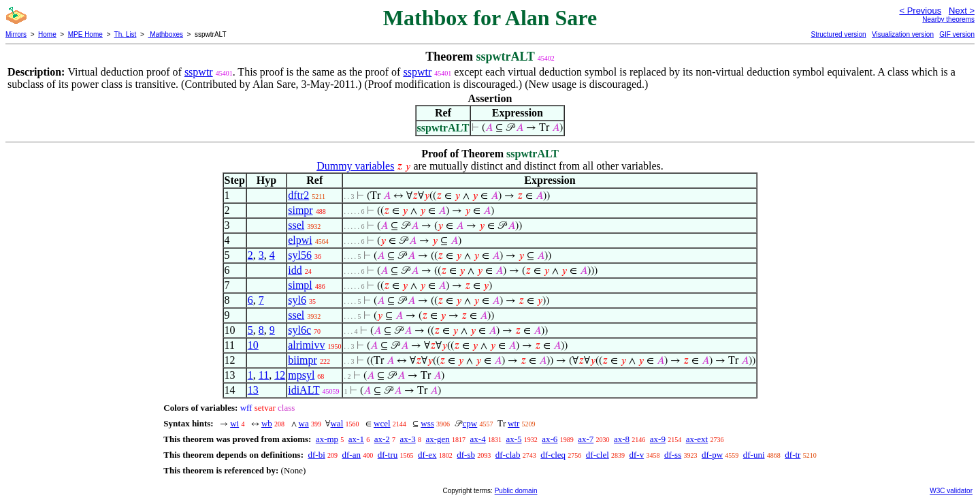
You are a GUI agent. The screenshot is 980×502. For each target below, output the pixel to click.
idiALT (304, 390)
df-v (637, 455)
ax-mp (327, 439)
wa (304, 423)
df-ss (673, 455)
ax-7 (586, 439)
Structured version (838, 34)
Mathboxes (165, 34)
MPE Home (85, 34)
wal (337, 423)
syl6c (299, 330)
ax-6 (550, 439)
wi (234, 423)
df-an (352, 455)
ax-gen (437, 439)
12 (280, 375)
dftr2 (298, 195)
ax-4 (478, 439)
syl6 (297, 300)
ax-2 (382, 439)
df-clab (508, 455)
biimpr (303, 360)
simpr (300, 210)
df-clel (598, 455)
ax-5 (513, 439)
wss (427, 423)
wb (267, 423)
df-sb (466, 455)
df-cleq (553, 455)
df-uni (754, 455)
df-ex (427, 455)
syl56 (300, 255)
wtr (513, 423)
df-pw (712, 455)
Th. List (126, 34)
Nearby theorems (948, 19)
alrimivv (306, 345)
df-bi (316, 455)
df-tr (793, 455)
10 (253, 345)
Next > (962, 11)
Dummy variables (355, 166)
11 (264, 375)
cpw (470, 423)
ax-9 (658, 439)
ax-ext (697, 439)
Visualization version (903, 34)
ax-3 (408, 439)
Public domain (516, 491)
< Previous (920, 11)
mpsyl (301, 375)
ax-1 (356, 439)
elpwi (300, 240)
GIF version (957, 34)
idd (295, 270)
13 (253, 390)
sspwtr (199, 72)
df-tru (388, 455)
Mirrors (16, 34)
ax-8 (622, 439)
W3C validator (951, 491)
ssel (296, 225)
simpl (300, 285)
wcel (382, 423)
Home (47, 34)
